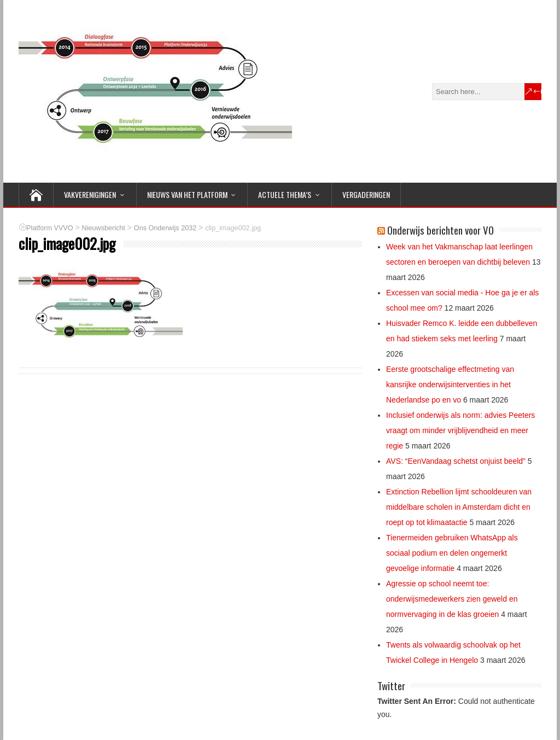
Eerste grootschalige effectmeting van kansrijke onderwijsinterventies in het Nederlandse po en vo (450, 384)
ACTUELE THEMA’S (285, 194)
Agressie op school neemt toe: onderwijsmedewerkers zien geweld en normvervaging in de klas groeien (452, 599)
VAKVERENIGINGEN (90, 194)
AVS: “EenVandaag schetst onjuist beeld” (456, 461)
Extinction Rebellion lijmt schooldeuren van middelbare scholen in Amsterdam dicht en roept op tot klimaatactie (459, 507)
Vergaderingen (366, 194)
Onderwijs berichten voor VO (441, 230)
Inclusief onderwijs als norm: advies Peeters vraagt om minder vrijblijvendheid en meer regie (460, 430)
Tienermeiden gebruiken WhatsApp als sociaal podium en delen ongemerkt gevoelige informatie (452, 553)
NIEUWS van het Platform (187, 194)
